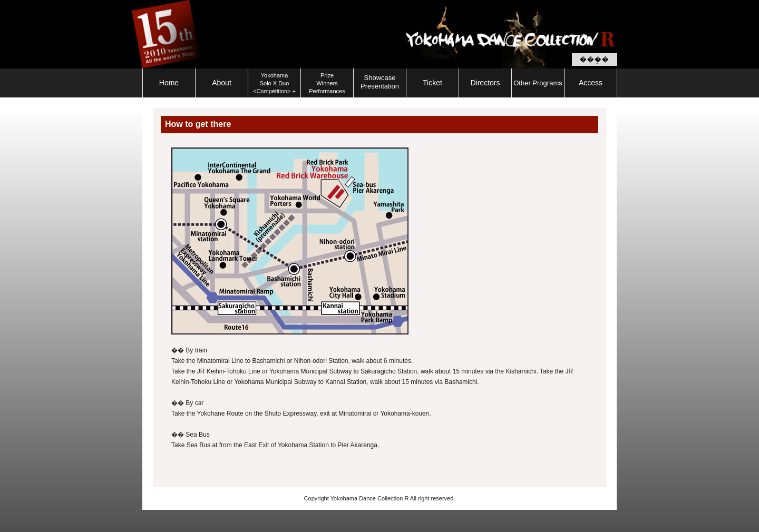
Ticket (432, 83)
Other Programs (538, 83)
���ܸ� (595, 60)
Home (169, 83)
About (222, 83)
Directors (485, 83)
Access (591, 83)
